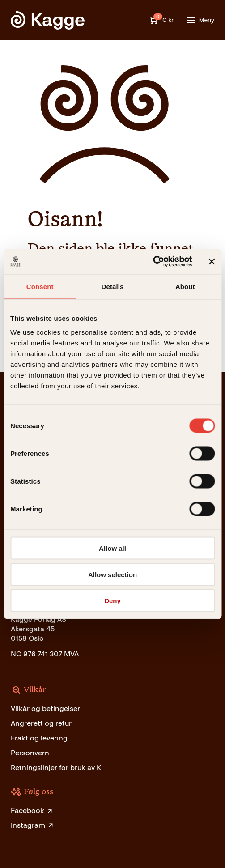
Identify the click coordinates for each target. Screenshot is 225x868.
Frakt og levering (39, 738)
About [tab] (185, 286)
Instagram (32, 825)
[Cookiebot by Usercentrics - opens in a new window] (153, 262)
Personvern (30, 753)
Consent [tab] (40, 286)
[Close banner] (212, 261)
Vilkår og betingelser (45, 708)
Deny (112, 601)
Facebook (32, 811)
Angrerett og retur (41, 723)
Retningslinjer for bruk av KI (57, 768)
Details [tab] (113, 286)
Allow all (112, 548)
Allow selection (112, 574)
